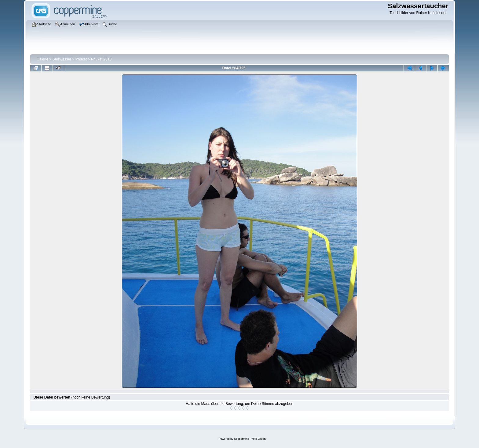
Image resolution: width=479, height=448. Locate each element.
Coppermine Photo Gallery (250, 439)
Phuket (81, 59)
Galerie (42, 59)
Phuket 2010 (101, 59)
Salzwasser (62, 59)
